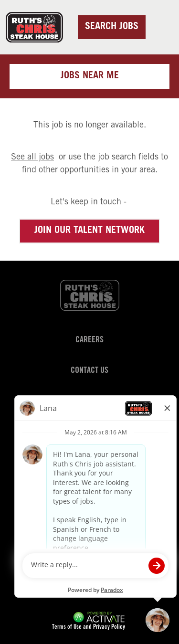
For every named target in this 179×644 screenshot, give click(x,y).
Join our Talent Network (89, 231)
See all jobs (32, 158)
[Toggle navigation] (160, 27)
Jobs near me (90, 76)
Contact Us (89, 371)
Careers (89, 340)
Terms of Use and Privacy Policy (89, 628)
